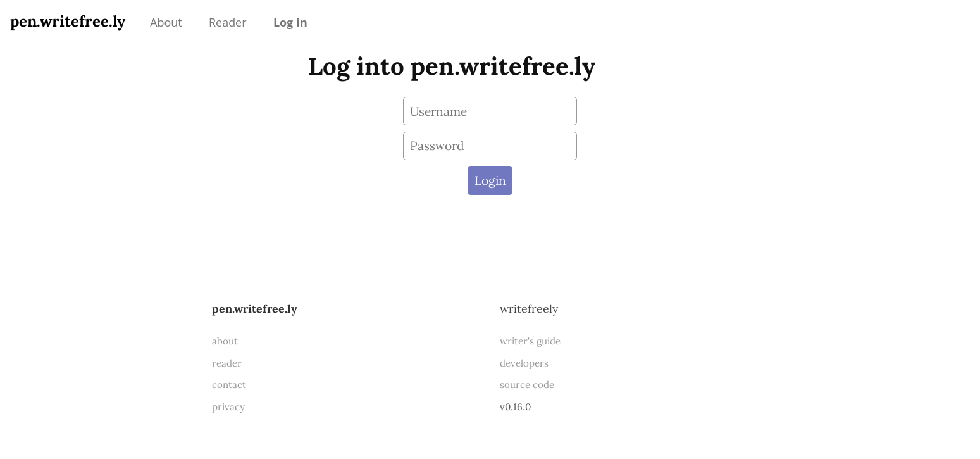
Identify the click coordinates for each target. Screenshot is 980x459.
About (166, 22)
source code (527, 385)
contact (229, 385)
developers (524, 363)
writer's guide (530, 341)
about (225, 341)
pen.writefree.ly (68, 21)
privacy (228, 407)
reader (227, 363)
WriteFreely (529, 309)
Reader (227, 22)
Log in (290, 22)
